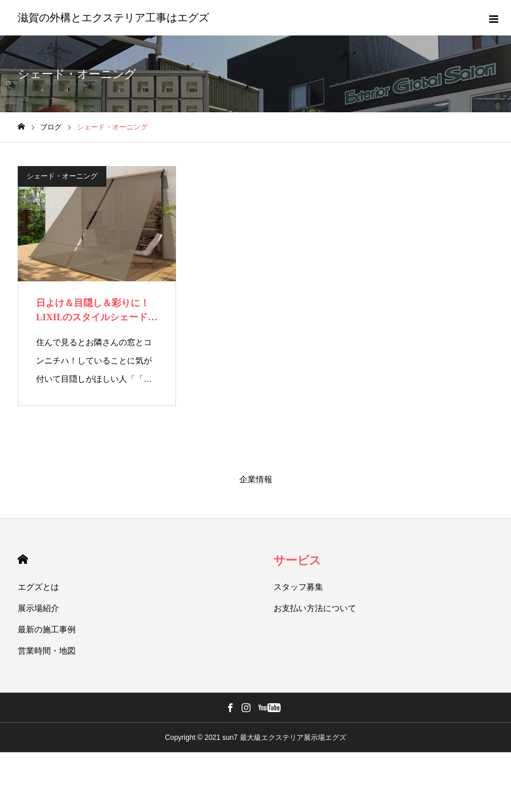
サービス (297, 560)
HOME (23, 559)
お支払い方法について (315, 608)
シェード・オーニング (62, 176)
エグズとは (38, 587)
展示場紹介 (38, 608)
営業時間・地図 (47, 651)
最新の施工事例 (47, 629)
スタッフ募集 (298, 587)
